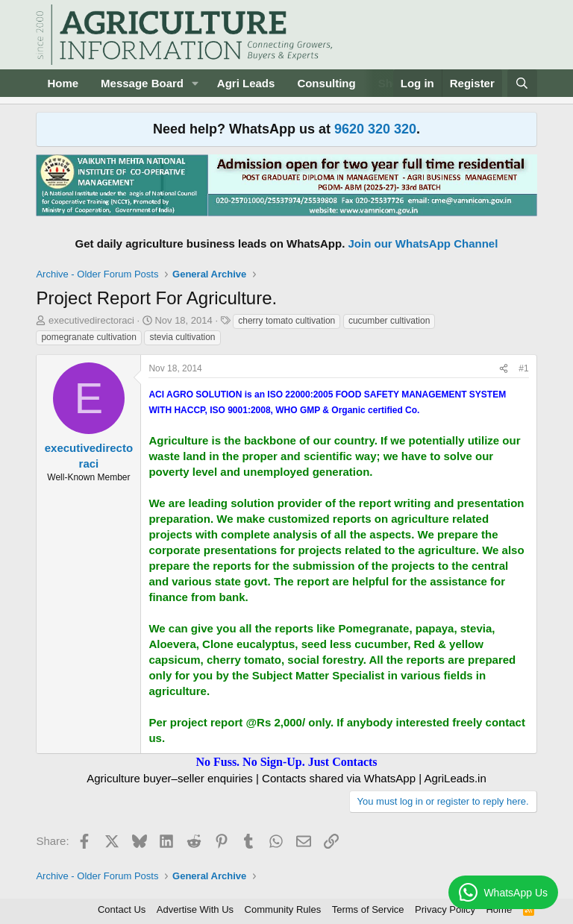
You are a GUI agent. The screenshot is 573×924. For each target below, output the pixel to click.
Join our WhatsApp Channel (423, 243)
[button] (195, 83)
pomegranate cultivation (88, 337)
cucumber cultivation (389, 321)
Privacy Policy (445, 909)
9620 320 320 (375, 129)
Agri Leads (246, 83)
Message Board (142, 83)
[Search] (522, 83)
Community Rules (283, 909)
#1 (523, 368)
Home (63, 83)
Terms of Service (368, 909)
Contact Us (122, 909)
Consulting (326, 83)
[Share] (504, 369)
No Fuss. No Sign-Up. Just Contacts (286, 762)
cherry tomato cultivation (286, 321)
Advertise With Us (195, 909)
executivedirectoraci (91, 320)
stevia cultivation (182, 337)
